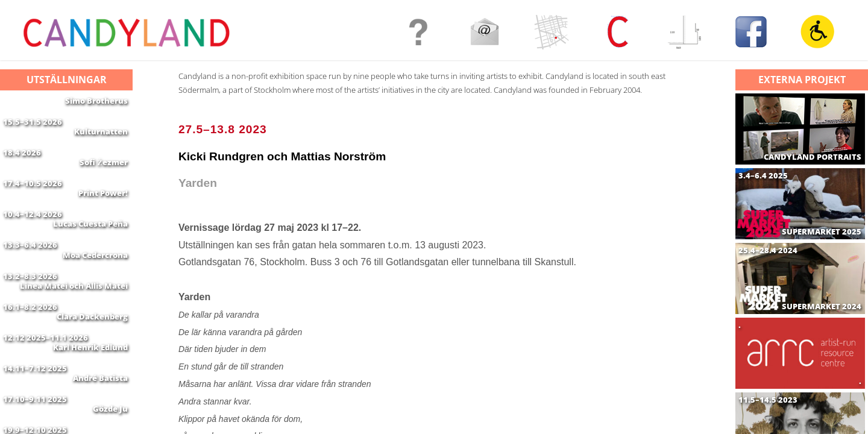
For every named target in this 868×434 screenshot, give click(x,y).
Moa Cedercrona (95, 291)
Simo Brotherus (96, 101)
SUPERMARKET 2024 (822, 307)
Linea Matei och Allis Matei (74, 329)
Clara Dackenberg (92, 366)
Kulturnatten (101, 139)
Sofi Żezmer (104, 177)
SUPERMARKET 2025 (822, 232)
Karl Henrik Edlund (90, 404)
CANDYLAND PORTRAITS (813, 157)
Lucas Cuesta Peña (90, 253)
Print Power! (103, 215)
